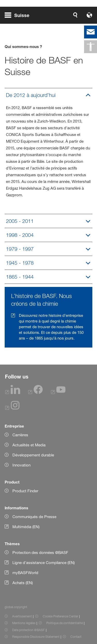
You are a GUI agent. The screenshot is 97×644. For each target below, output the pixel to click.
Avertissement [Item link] (22, 616)
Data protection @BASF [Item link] (28, 630)
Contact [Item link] (76, 637)
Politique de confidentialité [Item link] (65, 623)
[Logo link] (76, 15)
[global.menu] (19, 15)
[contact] (91, 32)
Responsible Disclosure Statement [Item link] (36, 637)
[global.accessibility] (91, 47)
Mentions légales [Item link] (24, 623)
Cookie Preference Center (60, 616)
